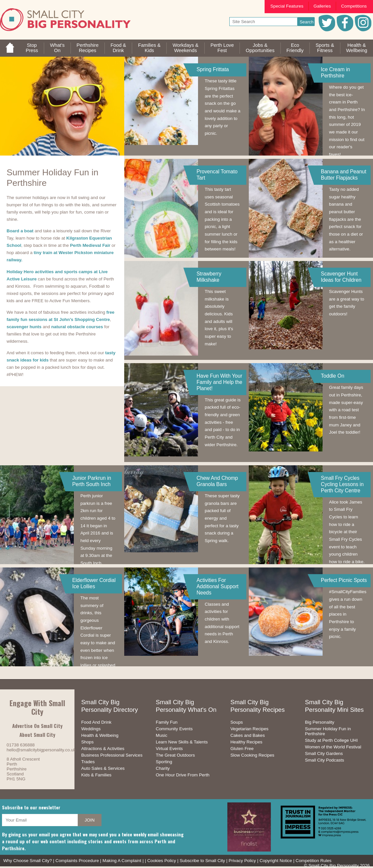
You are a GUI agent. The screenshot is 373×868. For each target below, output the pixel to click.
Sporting (164, 762)
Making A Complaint (122, 861)
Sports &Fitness (325, 48)
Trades (88, 762)
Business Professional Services (112, 755)
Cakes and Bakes (247, 735)
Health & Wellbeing (100, 735)
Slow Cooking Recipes (252, 755)
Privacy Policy (242, 861)
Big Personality (320, 722)
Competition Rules (314, 861)
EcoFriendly (295, 48)
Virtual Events (169, 749)
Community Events (174, 729)
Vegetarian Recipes (249, 729)
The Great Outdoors (175, 755)
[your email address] (40, 820)
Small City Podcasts (325, 760)
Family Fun (167, 722)
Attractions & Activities (103, 749)
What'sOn (57, 48)
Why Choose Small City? (28, 861)
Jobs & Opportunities (260, 48)
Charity (163, 768)
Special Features (287, 6)
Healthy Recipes (246, 742)
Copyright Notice (276, 861)
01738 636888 (21, 745)
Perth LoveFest (222, 48)
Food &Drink (118, 48)
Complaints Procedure (77, 861)
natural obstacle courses (77, 327)
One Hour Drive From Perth (183, 775)
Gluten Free (242, 749)
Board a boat (20, 231)
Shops (87, 742)
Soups (237, 722)
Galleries (322, 6)
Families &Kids (149, 48)
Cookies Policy (162, 861)
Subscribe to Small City (202, 861)
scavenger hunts (24, 327)
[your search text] (263, 22)
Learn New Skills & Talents (182, 742)
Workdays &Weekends (186, 48)
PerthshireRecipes (87, 48)
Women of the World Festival (333, 747)
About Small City (37, 735)
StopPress (32, 48)
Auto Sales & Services (103, 768)
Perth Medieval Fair (90, 245)
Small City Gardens (324, 753)
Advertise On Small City (37, 726)
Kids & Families (96, 775)
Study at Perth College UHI (331, 740)
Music (162, 735)
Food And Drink (96, 722)
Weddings (91, 729)
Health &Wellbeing (357, 48)
